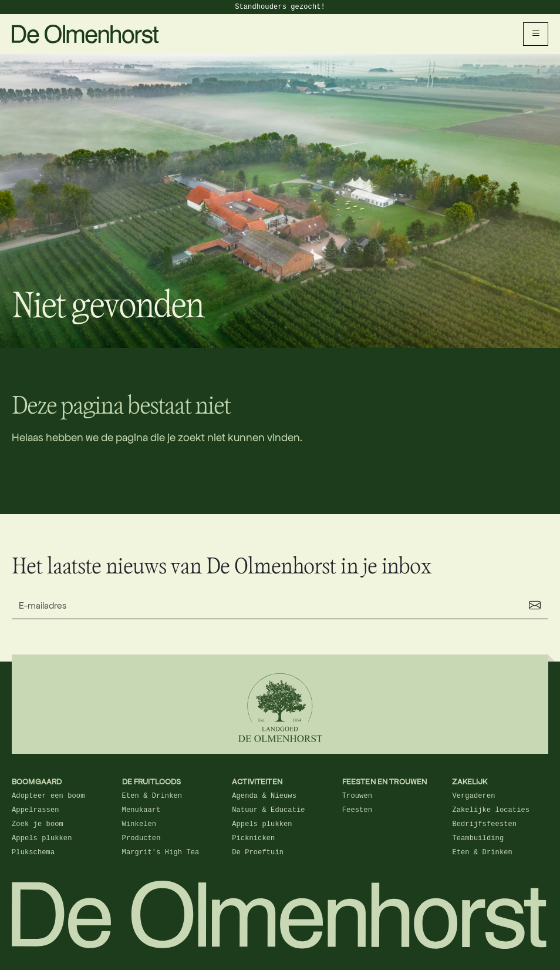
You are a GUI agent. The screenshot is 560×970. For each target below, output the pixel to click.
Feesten (357, 810)
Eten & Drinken (152, 796)
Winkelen (139, 824)
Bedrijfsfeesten (484, 824)
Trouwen (357, 796)
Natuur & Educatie (268, 810)
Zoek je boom (38, 824)
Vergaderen (473, 796)
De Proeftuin (258, 852)
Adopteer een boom (48, 796)
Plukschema (33, 852)
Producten (141, 838)
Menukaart (141, 810)
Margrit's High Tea (161, 852)
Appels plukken (42, 838)
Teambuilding (478, 838)
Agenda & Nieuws (264, 796)
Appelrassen (36, 810)
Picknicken (253, 838)
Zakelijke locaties (491, 810)
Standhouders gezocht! (280, 7)
